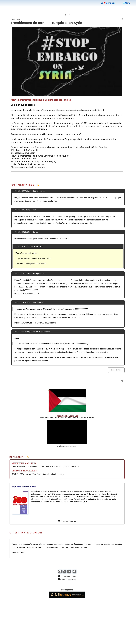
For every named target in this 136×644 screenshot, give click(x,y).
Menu (127, 3)
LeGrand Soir (108, 3)
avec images (72, 579)
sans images (72, 576)
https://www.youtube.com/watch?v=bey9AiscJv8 (35, 323)
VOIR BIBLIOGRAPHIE (67, 521)
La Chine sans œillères (24, 487)
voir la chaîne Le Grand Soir (67, 446)
